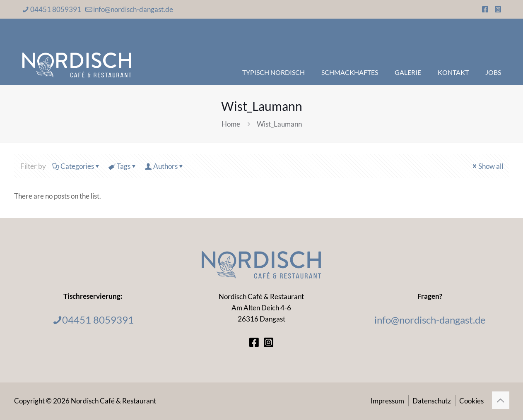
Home (231, 124)
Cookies (471, 401)
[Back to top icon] (501, 400)
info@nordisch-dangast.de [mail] (133, 9)
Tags (123, 166)
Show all (487, 166)
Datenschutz (432, 401)
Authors (165, 166)
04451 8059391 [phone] (56, 9)
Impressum (387, 401)
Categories (77, 166)
